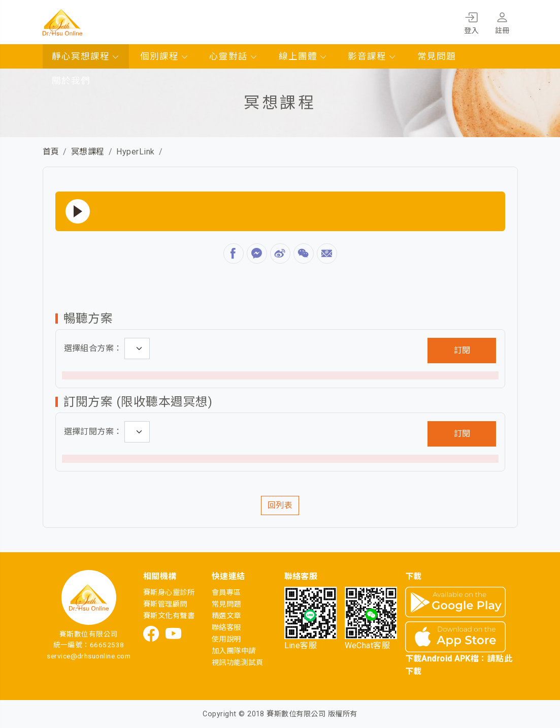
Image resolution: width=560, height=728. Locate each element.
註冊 (502, 21)
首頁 (51, 152)
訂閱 (462, 350)
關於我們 (71, 81)
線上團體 (303, 56)
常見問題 (437, 56)
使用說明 (226, 639)
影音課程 (372, 56)
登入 (471, 21)
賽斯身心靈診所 (169, 593)
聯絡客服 (226, 628)
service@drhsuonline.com (89, 656)
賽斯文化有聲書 (169, 616)
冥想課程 (88, 152)
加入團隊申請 (234, 651)
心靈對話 (234, 56)
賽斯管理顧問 (165, 604)
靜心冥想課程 (86, 56)
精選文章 (226, 616)
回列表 (280, 505)
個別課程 (164, 56)
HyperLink (135, 152)
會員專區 (226, 593)
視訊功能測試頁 (237, 663)
